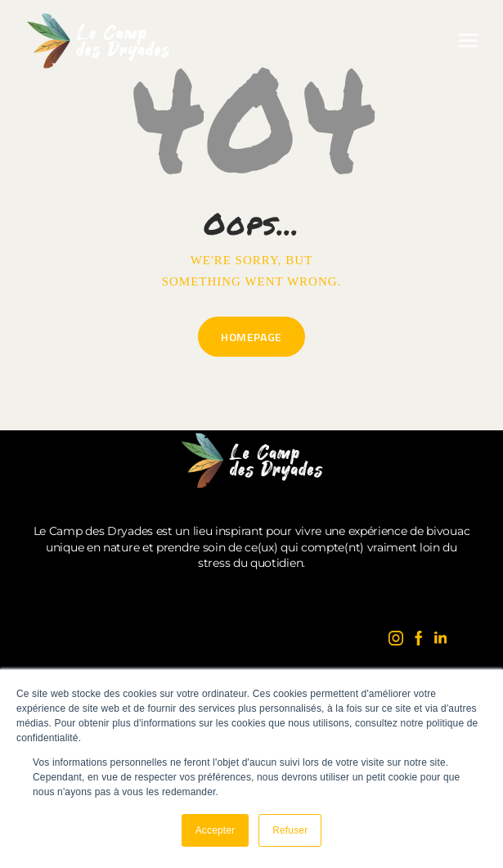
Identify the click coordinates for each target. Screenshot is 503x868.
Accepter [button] (216, 830)
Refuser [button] (290, 830)
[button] (469, 40)
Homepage (251, 337)
